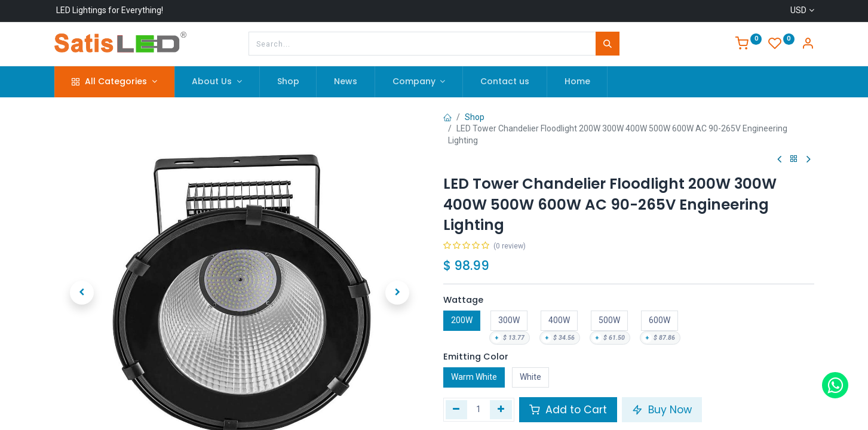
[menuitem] (288, 82)
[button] (82, 273)
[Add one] (501, 410)
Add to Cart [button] (568, 410)
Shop (475, 117)
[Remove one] (457, 410)
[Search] (608, 44)
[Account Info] (808, 45)
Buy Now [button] (662, 410)
